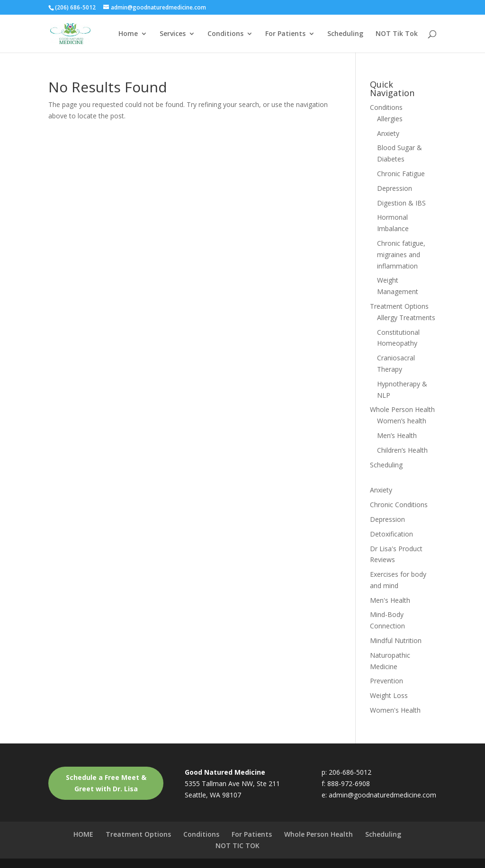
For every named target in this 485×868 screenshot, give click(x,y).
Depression (395, 188)
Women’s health (402, 421)
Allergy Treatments (406, 318)
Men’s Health (397, 435)
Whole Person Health (402, 409)
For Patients (285, 34)
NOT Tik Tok (397, 34)
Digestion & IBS (401, 203)
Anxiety (388, 133)
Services (173, 34)
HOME (83, 834)
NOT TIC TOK (238, 846)
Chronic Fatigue (401, 174)
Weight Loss (389, 695)
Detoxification (391, 534)
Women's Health (395, 710)
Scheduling (345, 34)
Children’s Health (402, 450)
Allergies (390, 119)
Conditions (225, 34)
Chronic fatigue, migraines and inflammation (401, 255)
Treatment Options (399, 306)
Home (128, 34)
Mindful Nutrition (396, 640)
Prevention (386, 681)
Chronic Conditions (399, 505)
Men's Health (390, 600)
